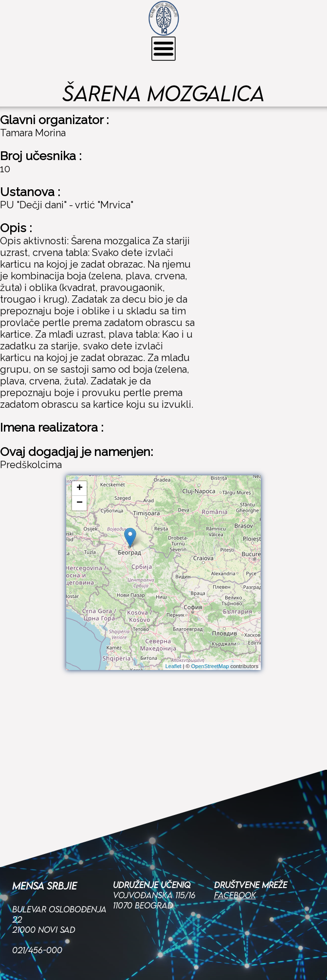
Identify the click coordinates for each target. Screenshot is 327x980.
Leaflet (173, 666)
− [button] (80, 503)
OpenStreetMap (210, 666)
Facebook (235, 832)
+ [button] (80, 489)
